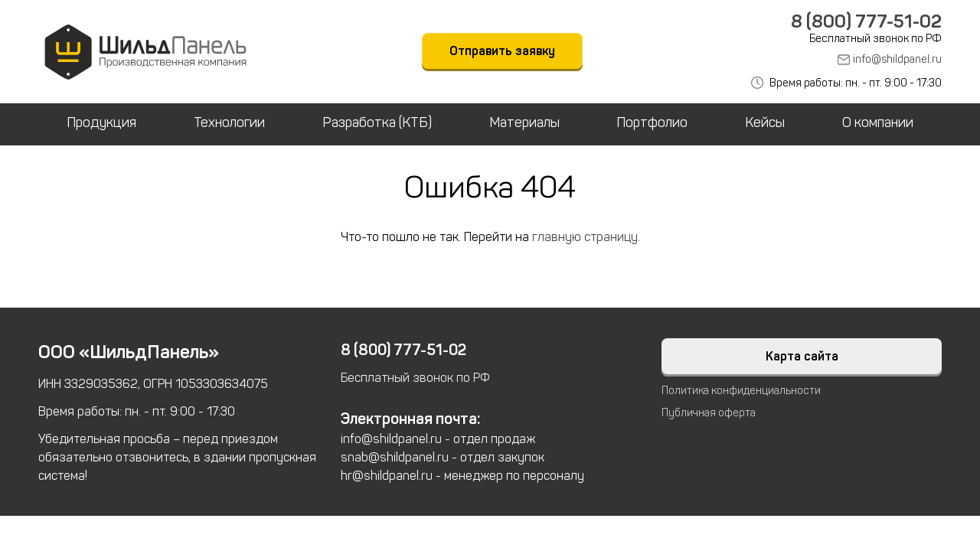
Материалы (524, 122)
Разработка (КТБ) (377, 122)
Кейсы (765, 122)
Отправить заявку (502, 51)
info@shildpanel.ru (897, 59)
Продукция (101, 122)
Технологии (229, 122)
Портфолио (652, 122)
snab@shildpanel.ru (395, 457)
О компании (878, 122)
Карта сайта (802, 356)
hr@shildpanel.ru (387, 476)
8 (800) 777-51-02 (866, 21)
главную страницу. (586, 237)
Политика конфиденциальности (741, 391)
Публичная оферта (709, 413)
